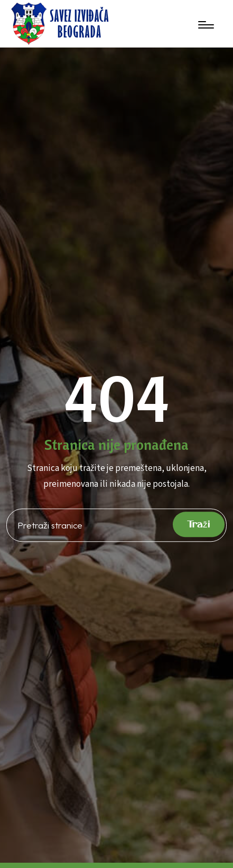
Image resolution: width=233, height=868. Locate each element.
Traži (199, 525)
